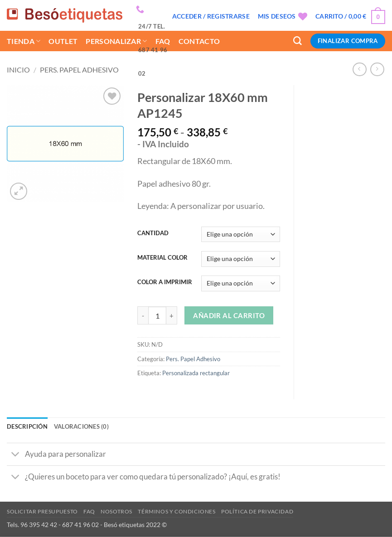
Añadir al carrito (229, 315)
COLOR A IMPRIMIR (165, 282)
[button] (211, 16)
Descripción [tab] (27, 426)
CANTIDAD (153, 233)
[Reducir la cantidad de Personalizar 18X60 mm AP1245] (143, 315)
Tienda (24, 41)
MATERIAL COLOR (162, 258)
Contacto (199, 41)
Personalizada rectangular (196, 373)
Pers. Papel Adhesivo (79, 70)
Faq (89, 511)
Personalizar (116, 41)
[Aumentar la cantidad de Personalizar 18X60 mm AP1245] (172, 315)
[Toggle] (16, 455)
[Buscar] (298, 41)
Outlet (63, 41)
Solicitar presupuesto (42, 511)
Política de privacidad (257, 511)
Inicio (18, 70)
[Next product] (360, 70)
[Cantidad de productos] (157, 315)
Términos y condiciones (177, 511)
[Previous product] (377, 70)
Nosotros (116, 511)
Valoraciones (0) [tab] (81, 426)
